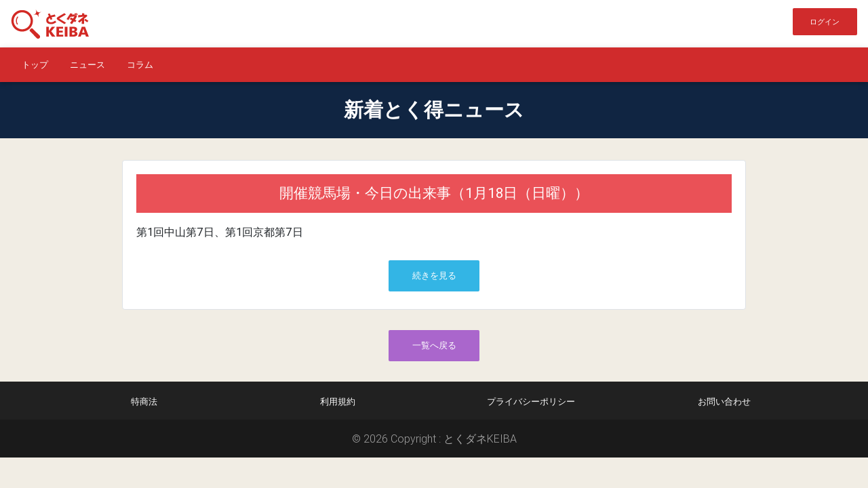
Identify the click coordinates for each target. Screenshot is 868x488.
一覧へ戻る (434, 345)
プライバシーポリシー (531, 402)
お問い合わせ (724, 402)
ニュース (87, 65)
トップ (35, 65)
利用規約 (338, 402)
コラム (140, 65)
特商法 (144, 402)
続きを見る (434, 276)
